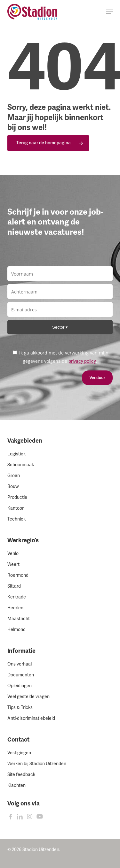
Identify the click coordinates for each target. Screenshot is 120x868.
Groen (14, 476)
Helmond (16, 630)
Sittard (14, 586)
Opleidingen (20, 686)
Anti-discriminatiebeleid (31, 718)
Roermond (18, 575)
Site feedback (21, 775)
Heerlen (15, 608)
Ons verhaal (20, 664)
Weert (13, 564)
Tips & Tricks (20, 708)
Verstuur (97, 378)
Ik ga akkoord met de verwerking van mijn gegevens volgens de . (61, 357)
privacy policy (82, 361)
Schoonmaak (21, 465)
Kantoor (16, 508)
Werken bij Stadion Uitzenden (37, 764)
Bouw (13, 487)
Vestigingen (19, 753)
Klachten (16, 785)
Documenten (21, 675)
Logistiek (16, 454)
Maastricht (19, 619)
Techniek (16, 519)
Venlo (13, 554)
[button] (109, 12)
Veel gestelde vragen (28, 697)
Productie (17, 497)
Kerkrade (17, 597)
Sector (59, 327)
